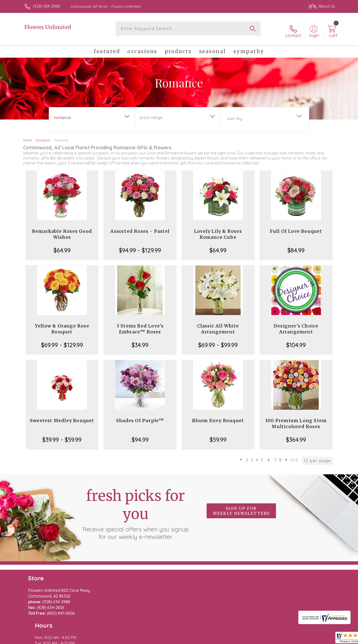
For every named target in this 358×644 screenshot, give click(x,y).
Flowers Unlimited (48, 27)
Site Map (322, 639)
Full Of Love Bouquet (296, 227)
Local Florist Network (291, 639)
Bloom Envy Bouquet (218, 417)
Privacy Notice (256, 639)
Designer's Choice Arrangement (296, 325)
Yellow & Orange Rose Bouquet (62, 325)
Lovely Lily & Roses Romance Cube (218, 230)
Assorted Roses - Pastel (140, 227)
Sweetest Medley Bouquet (62, 417)
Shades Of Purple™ (140, 417)
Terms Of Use (226, 639)
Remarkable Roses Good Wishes (62, 230)
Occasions (43, 136)
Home (27, 136)
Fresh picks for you (135, 510)
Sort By (235, 115)
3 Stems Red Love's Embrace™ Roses (140, 325)
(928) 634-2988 (46, 6)
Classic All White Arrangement (218, 325)
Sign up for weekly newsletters (241, 507)
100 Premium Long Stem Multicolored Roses (296, 420)
